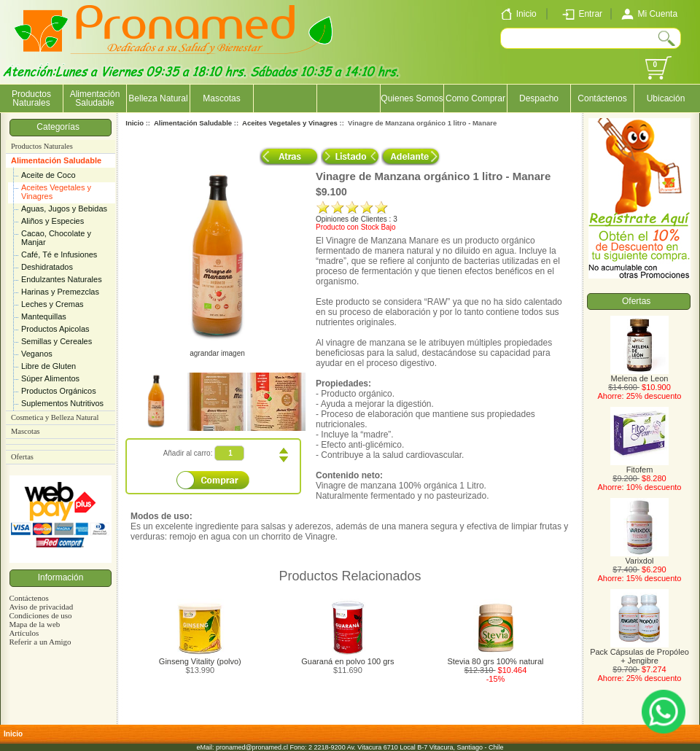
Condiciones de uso (40, 615)
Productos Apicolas (55, 329)
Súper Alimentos (50, 378)
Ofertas (22, 457)
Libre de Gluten (48, 366)
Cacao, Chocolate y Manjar (56, 238)
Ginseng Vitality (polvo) (200, 661)
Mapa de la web (34, 624)
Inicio (135, 123)
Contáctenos (602, 98)
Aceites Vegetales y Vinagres (56, 192)
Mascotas (221, 98)
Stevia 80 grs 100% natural (495, 661)
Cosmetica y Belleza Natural (55, 417)
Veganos (37, 354)
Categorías (60, 127)
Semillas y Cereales (57, 341)
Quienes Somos (412, 98)
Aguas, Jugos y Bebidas (64, 209)
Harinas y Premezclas (60, 292)
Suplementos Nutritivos (62, 403)
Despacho (539, 98)
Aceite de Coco (48, 175)
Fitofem (639, 466)
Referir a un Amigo (40, 642)
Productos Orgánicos (59, 391)
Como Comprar (475, 98)
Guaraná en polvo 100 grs (347, 661)
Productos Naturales (31, 98)
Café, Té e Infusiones (59, 254)
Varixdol (639, 557)
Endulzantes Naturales (62, 279)
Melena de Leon (639, 375)
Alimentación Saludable (56, 160)
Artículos (24, 633)
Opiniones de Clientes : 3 (357, 219)
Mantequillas (44, 316)
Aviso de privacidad (41, 607)
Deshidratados (47, 267)
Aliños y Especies (52, 221)
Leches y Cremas (52, 304)
